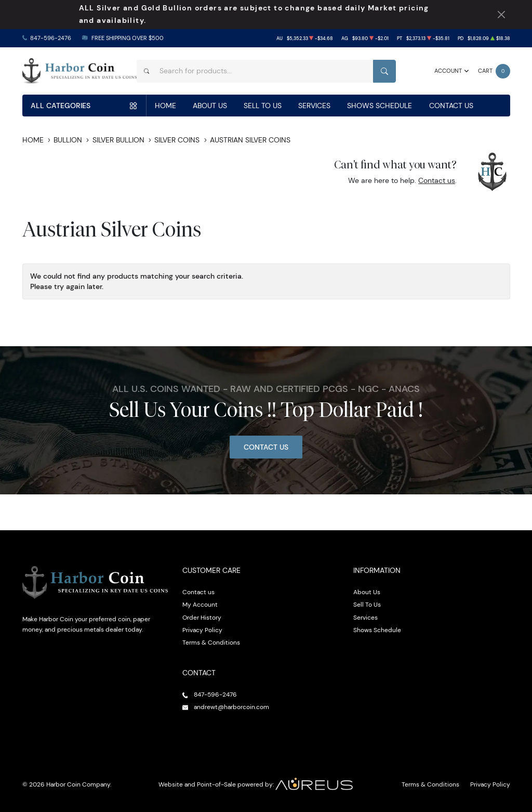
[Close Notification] (502, 15)
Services (314, 106)
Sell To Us (263, 106)
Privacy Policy (202, 630)
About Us (210, 106)
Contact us (437, 180)
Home (165, 106)
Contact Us (451, 106)
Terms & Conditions (211, 642)
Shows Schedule (380, 106)
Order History (202, 617)
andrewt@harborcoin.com (231, 707)
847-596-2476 (51, 38)
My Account (200, 604)
